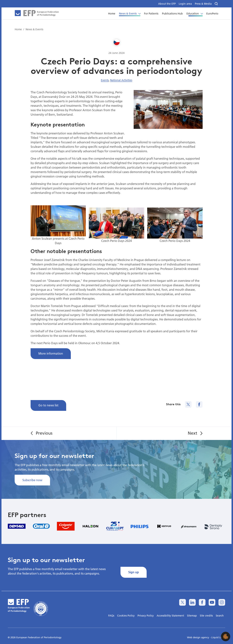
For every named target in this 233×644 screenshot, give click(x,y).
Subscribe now (32, 480)
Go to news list (48, 405)
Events (105, 80)
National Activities (121, 80)
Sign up (134, 572)
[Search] (217, 4)
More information (51, 353)
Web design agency (198, 637)
